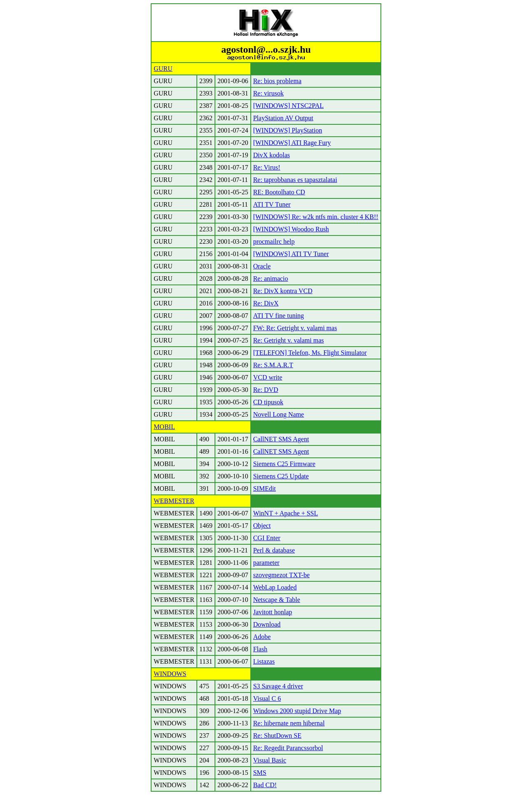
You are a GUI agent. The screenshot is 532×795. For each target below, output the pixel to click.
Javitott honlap (273, 612)
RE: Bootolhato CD (279, 192)
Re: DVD (266, 390)
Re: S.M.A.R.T (273, 365)
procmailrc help (274, 241)
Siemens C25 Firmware (284, 464)
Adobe (262, 637)
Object (262, 526)
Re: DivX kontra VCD (283, 291)
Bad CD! (265, 785)
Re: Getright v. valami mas (289, 340)
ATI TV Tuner (272, 204)
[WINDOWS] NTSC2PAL (288, 106)
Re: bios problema (277, 81)
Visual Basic (270, 760)
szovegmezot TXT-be (281, 575)
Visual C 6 (267, 698)
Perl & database (274, 550)
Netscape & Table (277, 600)
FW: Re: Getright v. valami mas (295, 328)
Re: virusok (268, 93)
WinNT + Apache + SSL (286, 513)
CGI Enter (267, 538)
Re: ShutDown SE (277, 736)
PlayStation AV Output (283, 118)
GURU (163, 69)
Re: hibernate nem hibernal (289, 723)
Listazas (264, 661)
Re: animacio (271, 279)
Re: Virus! (267, 167)
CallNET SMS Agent (281, 439)
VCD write (268, 377)
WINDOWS (170, 674)
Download (267, 624)
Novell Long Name (279, 414)
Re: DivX (266, 303)
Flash (260, 649)
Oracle (262, 266)
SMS (260, 773)
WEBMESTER (174, 501)
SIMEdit (265, 488)
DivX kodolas (272, 155)
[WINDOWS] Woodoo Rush (291, 229)
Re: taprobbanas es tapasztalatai (295, 180)
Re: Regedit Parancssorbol (288, 748)
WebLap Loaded (275, 587)
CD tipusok (268, 402)
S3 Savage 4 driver (278, 686)
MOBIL (164, 427)
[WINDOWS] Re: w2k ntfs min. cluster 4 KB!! (316, 217)
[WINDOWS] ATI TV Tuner (291, 254)
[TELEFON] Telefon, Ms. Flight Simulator (310, 353)
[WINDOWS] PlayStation (288, 130)
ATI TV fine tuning (279, 316)
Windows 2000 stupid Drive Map (297, 711)
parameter (266, 563)
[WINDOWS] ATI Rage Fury (292, 143)
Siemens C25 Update (281, 476)
